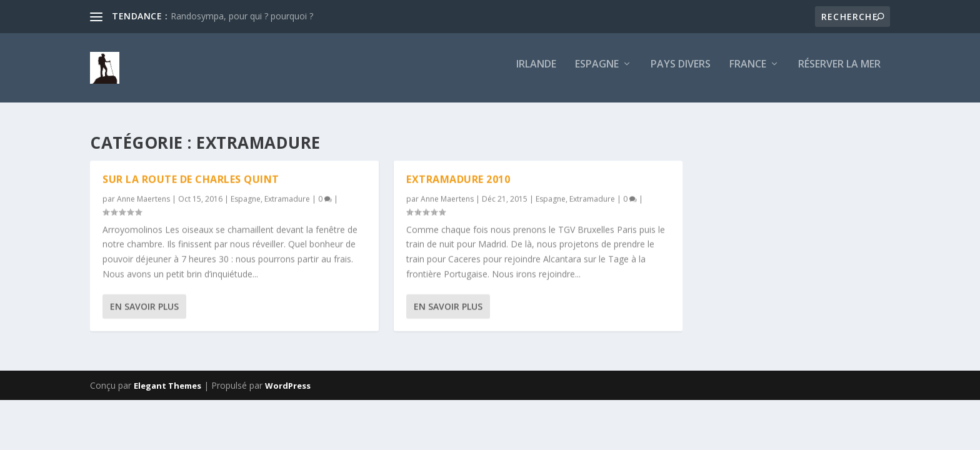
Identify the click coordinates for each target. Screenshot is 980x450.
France (748, 73)
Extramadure (287, 200)
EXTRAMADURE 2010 (458, 180)
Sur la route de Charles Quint (191, 180)
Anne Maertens (143, 200)
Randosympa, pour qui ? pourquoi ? (242, 16)
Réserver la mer (839, 73)
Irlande (536, 73)
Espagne (597, 73)
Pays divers (681, 73)
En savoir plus (144, 307)
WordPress (288, 386)
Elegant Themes (167, 386)
